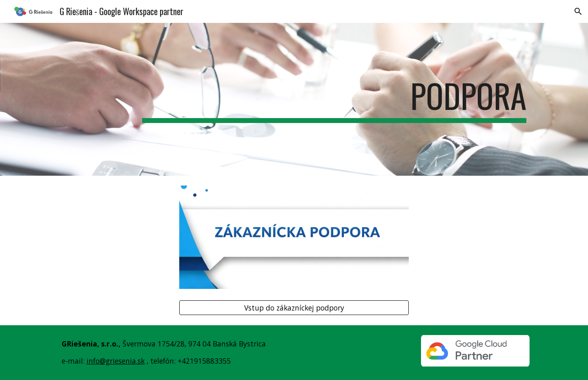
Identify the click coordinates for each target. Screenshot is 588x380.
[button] (578, 11)
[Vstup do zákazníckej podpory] (294, 308)
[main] (334, 99)
